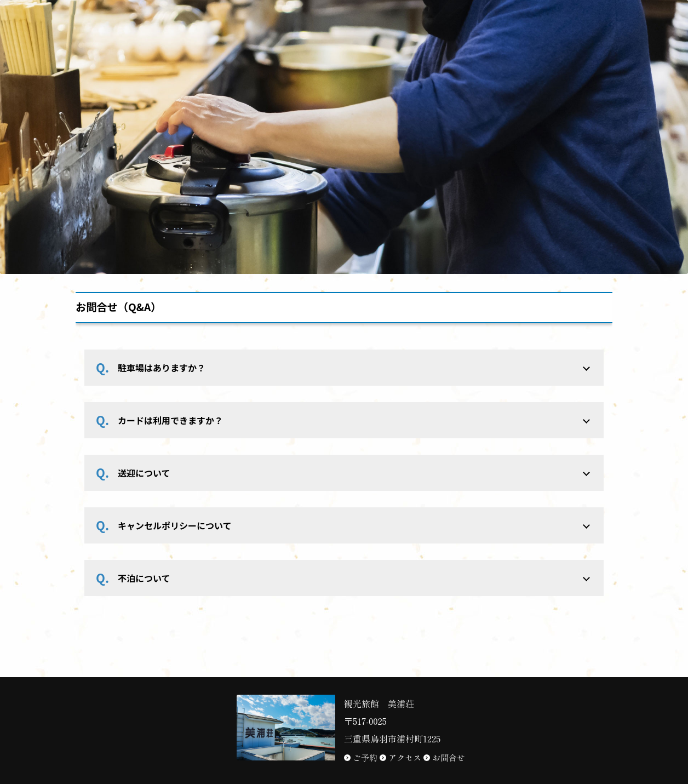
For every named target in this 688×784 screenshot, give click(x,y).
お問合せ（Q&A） (118, 307)
